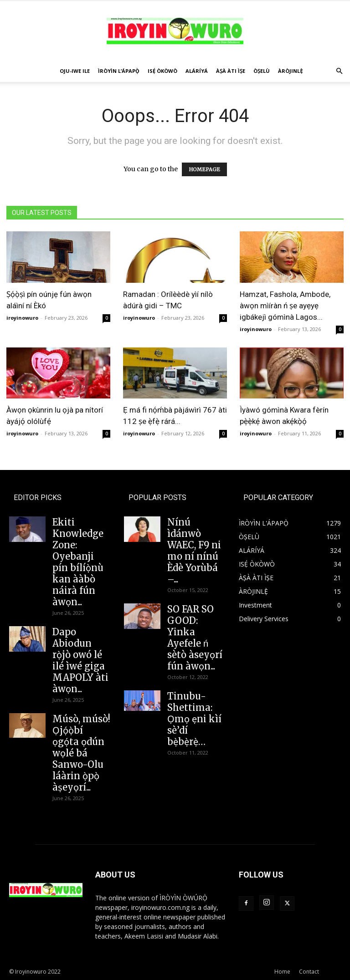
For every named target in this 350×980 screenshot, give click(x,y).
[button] (339, 71)
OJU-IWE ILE (75, 71)
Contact (309, 972)
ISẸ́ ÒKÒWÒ (162, 71)
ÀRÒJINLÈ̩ (290, 71)
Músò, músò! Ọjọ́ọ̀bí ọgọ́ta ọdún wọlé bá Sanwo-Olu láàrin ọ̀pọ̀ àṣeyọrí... (81, 753)
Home (282, 972)
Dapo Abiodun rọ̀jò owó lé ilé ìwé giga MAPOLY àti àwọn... (80, 660)
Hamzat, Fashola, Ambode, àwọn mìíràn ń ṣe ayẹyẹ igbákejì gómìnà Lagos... (285, 306)
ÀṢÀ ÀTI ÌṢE (231, 71)
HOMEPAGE (204, 169)
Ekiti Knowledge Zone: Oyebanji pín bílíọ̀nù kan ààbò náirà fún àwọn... (78, 562)
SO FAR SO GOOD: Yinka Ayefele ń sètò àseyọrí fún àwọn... (195, 638)
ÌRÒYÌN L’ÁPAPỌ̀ (119, 71)
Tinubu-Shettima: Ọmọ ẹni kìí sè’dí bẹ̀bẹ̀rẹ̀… (194, 719)
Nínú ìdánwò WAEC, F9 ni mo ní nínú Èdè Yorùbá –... (194, 551)
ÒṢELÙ (262, 71)
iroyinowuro (22, 318)
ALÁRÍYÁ (197, 71)
